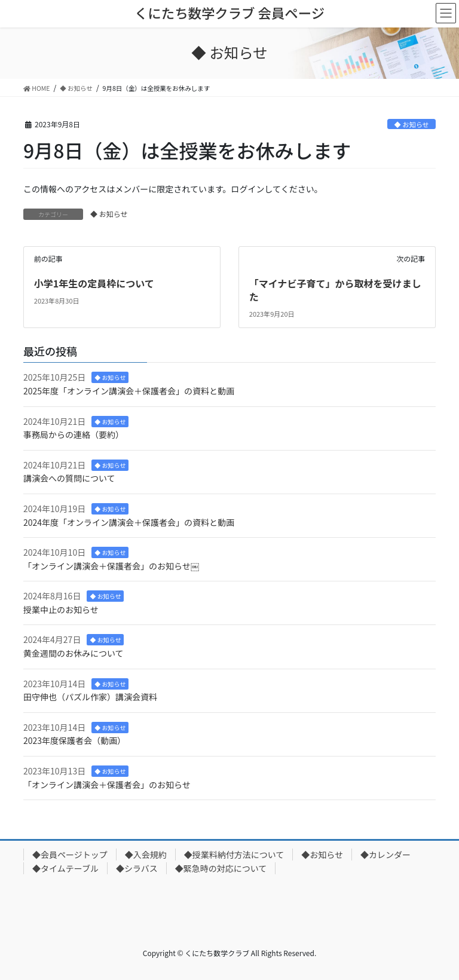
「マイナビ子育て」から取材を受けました (335, 290)
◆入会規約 (146, 855)
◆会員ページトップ (70, 855)
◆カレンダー (385, 855)
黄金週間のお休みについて (74, 653)
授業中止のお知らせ (61, 610)
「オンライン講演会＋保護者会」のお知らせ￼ (111, 566)
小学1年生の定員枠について (94, 283)
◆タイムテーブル (65, 868)
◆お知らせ (322, 855)
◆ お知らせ (412, 124)
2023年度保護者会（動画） (74, 740)
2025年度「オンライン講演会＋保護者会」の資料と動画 (129, 391)
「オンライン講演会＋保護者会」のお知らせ (107, 785)
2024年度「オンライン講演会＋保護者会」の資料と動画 (129, 522)
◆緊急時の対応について (221, 868)
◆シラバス (137, 868)
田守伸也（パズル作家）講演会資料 (90, 697)
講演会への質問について (69, 478)
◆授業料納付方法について (234, 855)
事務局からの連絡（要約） (74, 434)
